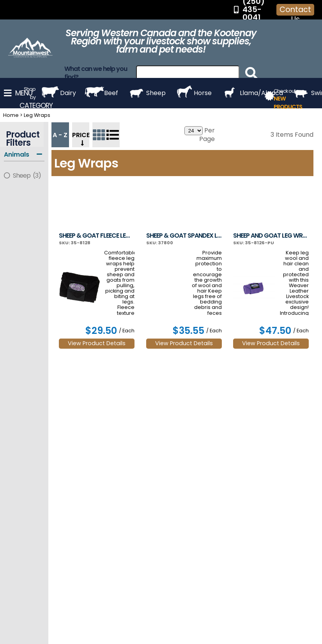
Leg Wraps (37, 115)
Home (11, 115)
